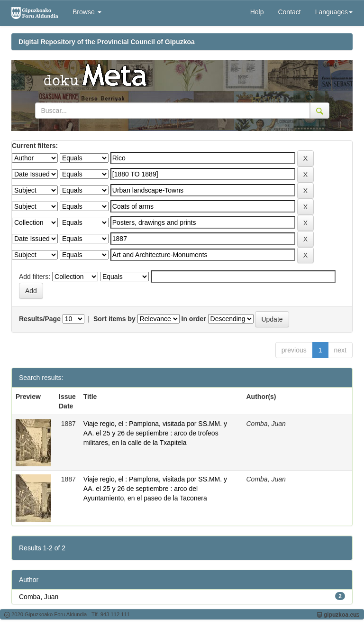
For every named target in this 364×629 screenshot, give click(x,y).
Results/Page (40, 319)
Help (257, 12)
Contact (289, 12)
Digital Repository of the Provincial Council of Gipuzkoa (107, 42)
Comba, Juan (39, 597)
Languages (334, 12)
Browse (87, 12)
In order (194, 319)
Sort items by (114, 319)
